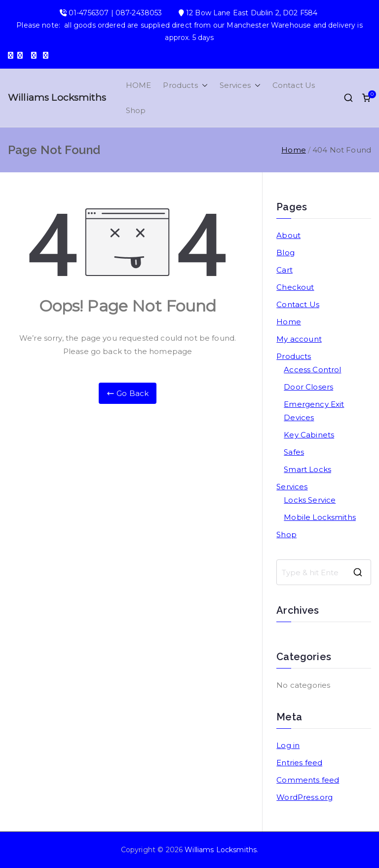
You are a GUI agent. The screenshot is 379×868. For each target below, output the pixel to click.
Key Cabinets (309, 435)
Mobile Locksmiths (320, 517)
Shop (136, 110)
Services (240, 85)
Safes (294, 452)
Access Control (312, 370)
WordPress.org (304, 797)
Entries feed (299, 763)
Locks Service (310, 500)
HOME (139, 85)
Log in (288, 745)
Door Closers (308, 387)
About (288, 235)
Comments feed (308, 780)
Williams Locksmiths (57, 98)
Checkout (295, 287)
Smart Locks (307, 469)
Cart (284, 270)
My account (299, 339)
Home (289, 322)
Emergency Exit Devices (314, 411)
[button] (203, 85)
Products (185, 85)
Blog (285, 253)
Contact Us (294, 85)
